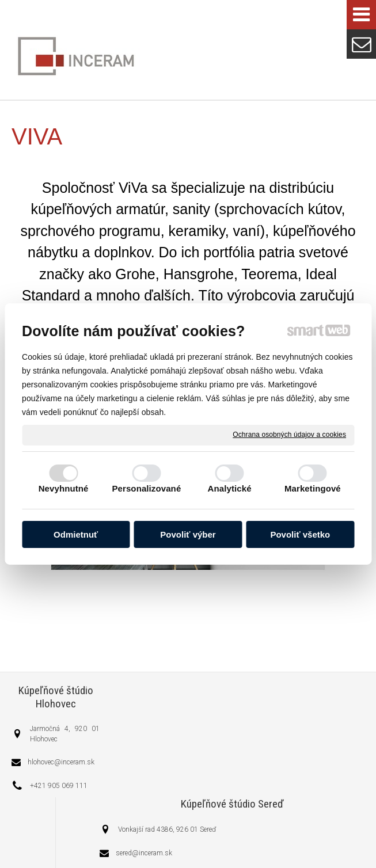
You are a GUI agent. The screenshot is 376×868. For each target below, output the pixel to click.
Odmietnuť (76, 534)
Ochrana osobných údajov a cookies (289, 435)
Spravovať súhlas (246, 841)
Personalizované (146, 488)
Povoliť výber (188, 534)
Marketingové (313, 488)
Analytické (230, 488)
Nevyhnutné (64, 488)
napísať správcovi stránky (261, 831)
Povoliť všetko (300, 534)
